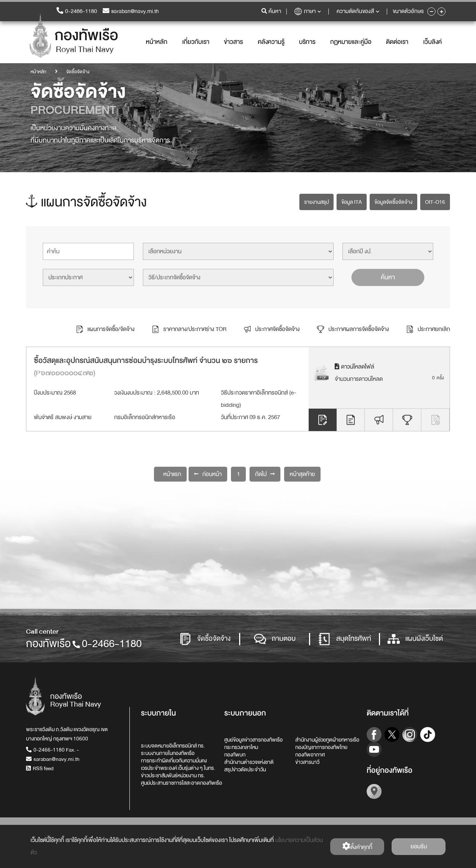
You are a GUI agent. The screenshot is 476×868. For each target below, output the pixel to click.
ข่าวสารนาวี (307, 762)
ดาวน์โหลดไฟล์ (354, 366)
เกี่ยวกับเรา (196, 42)
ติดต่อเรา (397, 42)
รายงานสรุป (316, 202)
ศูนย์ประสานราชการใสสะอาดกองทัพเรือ (181, 783)
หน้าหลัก (157, 42)
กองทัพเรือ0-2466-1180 (84, 644)
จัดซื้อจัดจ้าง (205, 639)
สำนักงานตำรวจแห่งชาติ (249, 762)
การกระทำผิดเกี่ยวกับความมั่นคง (174, 761)
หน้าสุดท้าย (302, 474)
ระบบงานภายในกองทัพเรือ (168, 753)
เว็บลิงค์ (432, 42)
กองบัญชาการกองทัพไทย (321, 747)
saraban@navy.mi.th (131, 11)
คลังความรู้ (271, 42)
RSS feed (40, 768)
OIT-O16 (435, 202)
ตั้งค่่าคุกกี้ (357, 847)
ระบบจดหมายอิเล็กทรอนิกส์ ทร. (173, 746)
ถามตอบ (275, 639)
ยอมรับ (419, 846)
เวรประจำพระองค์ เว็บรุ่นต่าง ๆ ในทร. (178, 768)
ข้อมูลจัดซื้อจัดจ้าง (393, 202)
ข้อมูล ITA (352, 202)
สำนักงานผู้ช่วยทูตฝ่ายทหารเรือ (327, 740)
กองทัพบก (235, 755)
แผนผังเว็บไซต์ (415, 639)
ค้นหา (388, 277)
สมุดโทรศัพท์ (345, 639)
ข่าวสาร (233, 42)
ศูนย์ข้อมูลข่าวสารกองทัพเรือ (253, 740)
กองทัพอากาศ (310, 755)
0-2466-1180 (77, 11)
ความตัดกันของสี (358, 11)
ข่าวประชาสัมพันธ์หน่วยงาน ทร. (173, 775)
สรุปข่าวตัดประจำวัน (245, 769)
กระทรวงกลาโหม (241, 747)
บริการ (307, 42)
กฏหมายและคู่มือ (351, 42)
